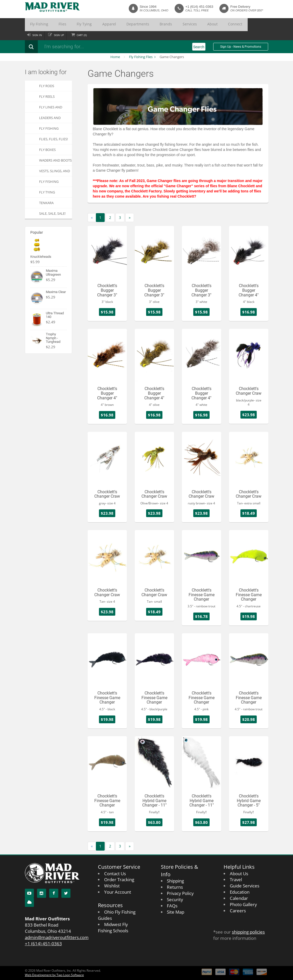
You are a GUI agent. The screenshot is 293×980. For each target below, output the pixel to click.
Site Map (176, 912)
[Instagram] (42, 893)
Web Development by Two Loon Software (54, 975)
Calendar (239, 898)
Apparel (89, 25)
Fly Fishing (36, 25)
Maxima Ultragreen (53, 272)
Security (175, 899)
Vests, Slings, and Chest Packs (55, 172)
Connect (186, 25)
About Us (239, 874)
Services (151, 25)
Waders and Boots (55, 160)
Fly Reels (47, 96)
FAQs (172, 906)
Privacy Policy (180, 893)
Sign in (38, 35)
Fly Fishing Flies (141, 57)
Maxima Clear (56, 292)
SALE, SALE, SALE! (52, 213)
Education (240, 892)
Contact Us (115, 874)
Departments (111, 25)
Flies (54, 25)
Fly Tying (70, 25)
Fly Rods (47, 86)
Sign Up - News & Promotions (241, 47)
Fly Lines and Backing (51, 109)
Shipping (175, 881)
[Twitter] (66, 893)
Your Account (118, 892)
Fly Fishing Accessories (50, 130)
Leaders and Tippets (50, 119)
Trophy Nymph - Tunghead (53, 338)
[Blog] (29, 902)
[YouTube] (29, 893)
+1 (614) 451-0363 (199, 7)
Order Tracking (119, 880)
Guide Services (245, 886)
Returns (175, 887)
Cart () (87, 35)
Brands (133, 25)
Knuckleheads (41, 257)
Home (115, 57)
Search (199, 47)
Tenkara (46, 203)
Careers (238, 911)
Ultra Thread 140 (55, 315)
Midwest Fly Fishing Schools (113, 927)
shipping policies (248, 932)
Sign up (62, 35)
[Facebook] (54, 893)
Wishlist (112, 886)
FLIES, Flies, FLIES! (53, 139)
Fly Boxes (47, 150)
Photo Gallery (243, 904)
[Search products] (94, 47)
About (168, 25)
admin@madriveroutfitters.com (57, 937)
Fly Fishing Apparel (49, 183)
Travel (236, 880)
